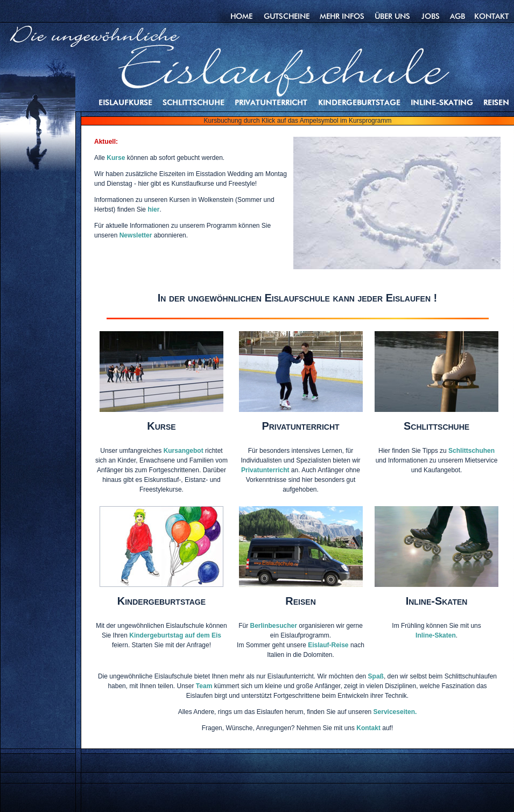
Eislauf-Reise (328, 645)
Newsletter (136, 235)
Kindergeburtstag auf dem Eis (175, 635)
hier (153, 209)
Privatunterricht (265, 470)
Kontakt (368, 728)
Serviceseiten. (395, 712)
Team (204, 686)
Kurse (117, 158)
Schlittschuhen (471, 451)
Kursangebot (184, 451)
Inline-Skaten (436, 635)
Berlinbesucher (273, 626)
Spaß (376, 676)
